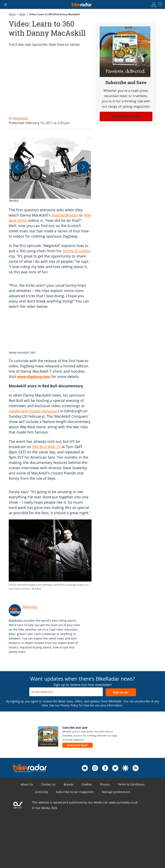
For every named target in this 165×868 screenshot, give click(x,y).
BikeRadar (30, 607)
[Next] (83, 167)
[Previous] (17, 167)
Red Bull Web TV (46, 447)
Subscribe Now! (77, 745)
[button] (50, 172)
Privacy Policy (69, 705)
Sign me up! (121, 692)
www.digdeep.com (34, 377)
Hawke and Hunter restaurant (34, 411)
